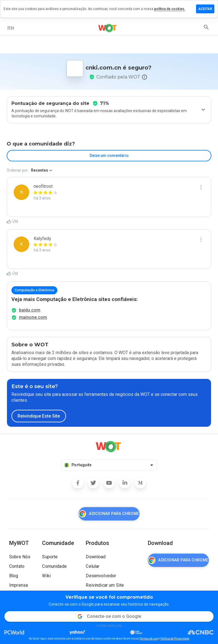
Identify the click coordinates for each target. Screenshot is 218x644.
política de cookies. (170, 9)
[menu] (11, 27)
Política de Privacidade (175, 639)
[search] (206, 27)
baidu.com (30, 310)
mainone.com (33, 317)
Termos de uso (149, 639)
